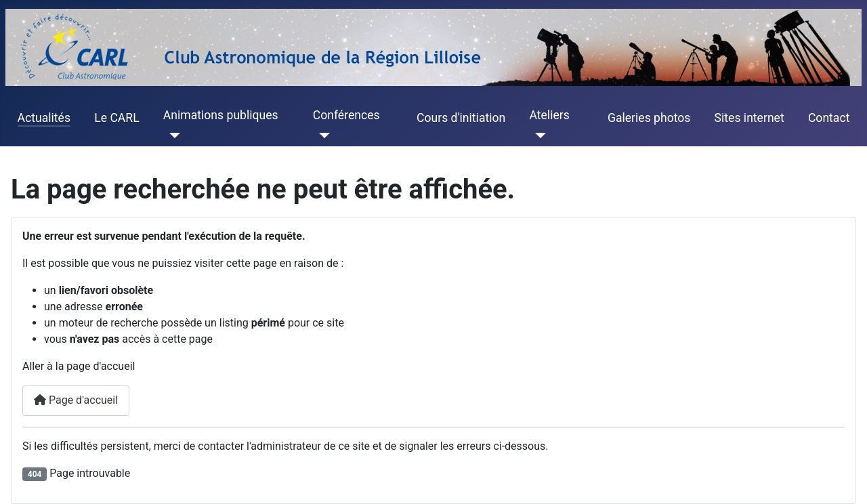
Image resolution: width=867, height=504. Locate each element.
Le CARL (117, 118)
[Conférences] (321, 135)
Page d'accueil (76, 400)
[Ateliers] (537, 135)
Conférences (346, 115)
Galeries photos (649, 118)
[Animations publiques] (172, 135)
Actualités (44, 118)
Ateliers (549, 115)
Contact (829, 118)
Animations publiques (221, 115)
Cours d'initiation (461, 118)
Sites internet (749, 118)
